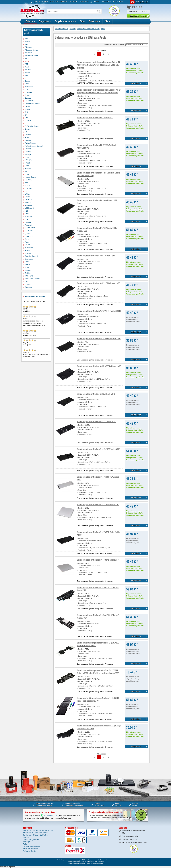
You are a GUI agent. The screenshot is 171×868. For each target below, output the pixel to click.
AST (26, 64)
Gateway (28, 149)
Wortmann (29, 287)
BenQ (27, 75)
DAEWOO (29, 106)
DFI (26, 115)
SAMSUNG (29, 248)
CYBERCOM (29, 101)
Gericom (28, 152)
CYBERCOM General (33, 104)
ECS (27, 123)
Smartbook (29, 259)
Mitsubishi (28, 205)
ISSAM (27, 186)
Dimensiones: (83, 81)
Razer (27, 239)
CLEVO (28, 90)
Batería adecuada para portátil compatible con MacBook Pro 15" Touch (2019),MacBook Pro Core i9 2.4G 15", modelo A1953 (99, 91)
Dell (26, 112)
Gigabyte (28, 155)
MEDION (28, 202)
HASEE (28, 163)
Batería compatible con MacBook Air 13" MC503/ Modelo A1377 (99, 339)
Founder (28, 140)
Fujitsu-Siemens (31, 143)
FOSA (27, 138)
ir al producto (136, 83)
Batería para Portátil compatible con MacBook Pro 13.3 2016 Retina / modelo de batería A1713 (98, 699)
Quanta (27, 234)
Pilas (107, 21)
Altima (27, 58)
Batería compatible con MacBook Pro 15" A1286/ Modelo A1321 (99, 449)
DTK (26, 118)
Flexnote (28, 135)
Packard (28, 222)
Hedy (27, 166)
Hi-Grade (28, 169)
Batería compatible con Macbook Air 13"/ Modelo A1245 (96, 394)
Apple (27, 61)
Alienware (28, 53)
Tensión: (81, 71)
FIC (26, 132)
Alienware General (31, 56)
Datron (27, 109)
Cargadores (45, 21)
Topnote (28, 270)
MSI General (29, 208)
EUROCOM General (32, 126)
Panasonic (29, 225)
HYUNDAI (28, 180)
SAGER (28, 245)
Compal (28, 95)
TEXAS (27, 267)
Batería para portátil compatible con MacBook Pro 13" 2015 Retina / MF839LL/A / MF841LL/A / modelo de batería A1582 (98, 672)
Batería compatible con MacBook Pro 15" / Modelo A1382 (97, 421)
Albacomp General (31, 50)
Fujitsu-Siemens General (34, 146)
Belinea (28, 73)
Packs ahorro (95, 21)
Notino (27, 214)
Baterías (30, 21)
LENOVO (28, 188)
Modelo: (81, 76)
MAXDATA (29, 200)
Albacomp (28, 47)
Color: (80, 78)
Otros (82, 21)
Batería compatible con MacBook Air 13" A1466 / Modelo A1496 (99, 311)
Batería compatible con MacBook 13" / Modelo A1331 (95, 117)
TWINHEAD (29, 276)
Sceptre (28, 251)
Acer (27, 39)
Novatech (28, 217)
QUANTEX (29, 236)
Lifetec (27, 194)
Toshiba (28, 273)
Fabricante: (82, 108)
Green (27, 157)
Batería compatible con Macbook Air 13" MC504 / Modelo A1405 (99, 366)
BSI (26, 78)
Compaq (28, 98)
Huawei (28, 174)
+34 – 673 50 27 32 (49, 816)
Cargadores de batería (65, 21)
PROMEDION (30, 228)
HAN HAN (28, 160)
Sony (27, 262)
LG (26, 191)
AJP (26, 44)
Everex (27, 129)
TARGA (28, 265)
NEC (27, 211)
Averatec (28, 70)
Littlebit (27, 197)
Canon (27, 81)
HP (26, 171)
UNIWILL (28, 284)
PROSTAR (29, 231)
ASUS (27, 67)
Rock (27, 242)
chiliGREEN (29, 87)
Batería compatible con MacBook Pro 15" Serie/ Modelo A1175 (98, 504)
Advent (27, 42)
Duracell (28, 121)
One (26, 219)
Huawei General (31, 177)
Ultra (27, 282)
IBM (26, 183)
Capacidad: (82, 74)
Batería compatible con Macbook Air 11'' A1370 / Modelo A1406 (99, 283)
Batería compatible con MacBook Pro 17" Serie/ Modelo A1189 (98, 560)
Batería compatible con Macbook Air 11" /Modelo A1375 (96, 256)
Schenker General (31, 256)
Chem (27, 84)
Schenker (28, 253)
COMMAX (28, 92)
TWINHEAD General (32, 279)
